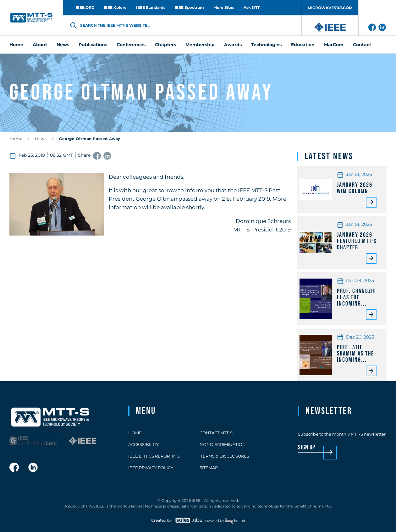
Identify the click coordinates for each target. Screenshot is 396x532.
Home (16, 139)
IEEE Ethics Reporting (154, 456)
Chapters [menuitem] (165, 45)
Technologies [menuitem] (266, 45)
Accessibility (143, 444)
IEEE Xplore (115, 7)
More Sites (224, 7)
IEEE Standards (151, 7)
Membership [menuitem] (200, 45)
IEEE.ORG (85, 7)
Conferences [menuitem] (131, 45)
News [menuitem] (63, 45)
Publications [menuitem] (93, 45)
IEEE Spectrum (189, 7)
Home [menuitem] (16, 45)
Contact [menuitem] (362, 45)
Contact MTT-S (216, 433)
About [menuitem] (40, 45)
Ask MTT (252, 7)
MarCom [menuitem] (334, 45)
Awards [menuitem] (233, 45)
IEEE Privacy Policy (151, 468)
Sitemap (209, 468)
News (41, 139)
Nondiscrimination (223, 444)
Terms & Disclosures (224, 456)
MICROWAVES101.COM (330, 8)
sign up (307, 448)
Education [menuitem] (303, 45)
